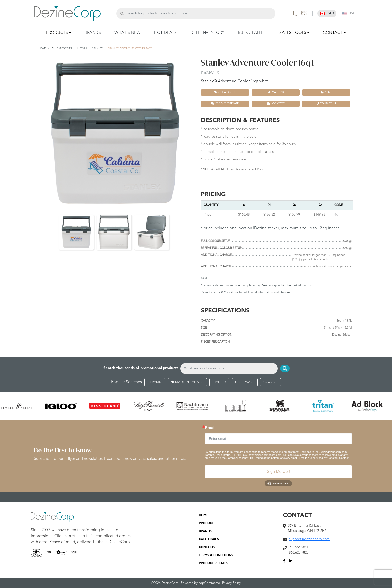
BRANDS (93, 33)
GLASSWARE (245, 382)
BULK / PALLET (252, 33)
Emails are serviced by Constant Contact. (324, 458)
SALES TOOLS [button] (293, 33)
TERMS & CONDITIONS (216, 555)
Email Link (276, 92)
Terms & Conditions (225, 293)
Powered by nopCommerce (200, 583)
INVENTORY (276, 104)
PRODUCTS (207, 523)
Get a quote (225, 92)
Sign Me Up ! (278, 471)
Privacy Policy (232, 583)
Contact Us (326, 104)
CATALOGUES (209, 539)
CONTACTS (207, 547)
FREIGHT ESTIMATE (225, 104)
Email (210, 428)
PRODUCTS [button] (57, 33)
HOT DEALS (165, 33)
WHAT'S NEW (127, 33)
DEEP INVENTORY (207, 33)
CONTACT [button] (333, 33)
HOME (204, 515)
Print (326, 92)
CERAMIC (155, 382)
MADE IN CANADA (187, 382)
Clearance (271, 382)
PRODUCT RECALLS (213, 563)
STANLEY (219, 382)
